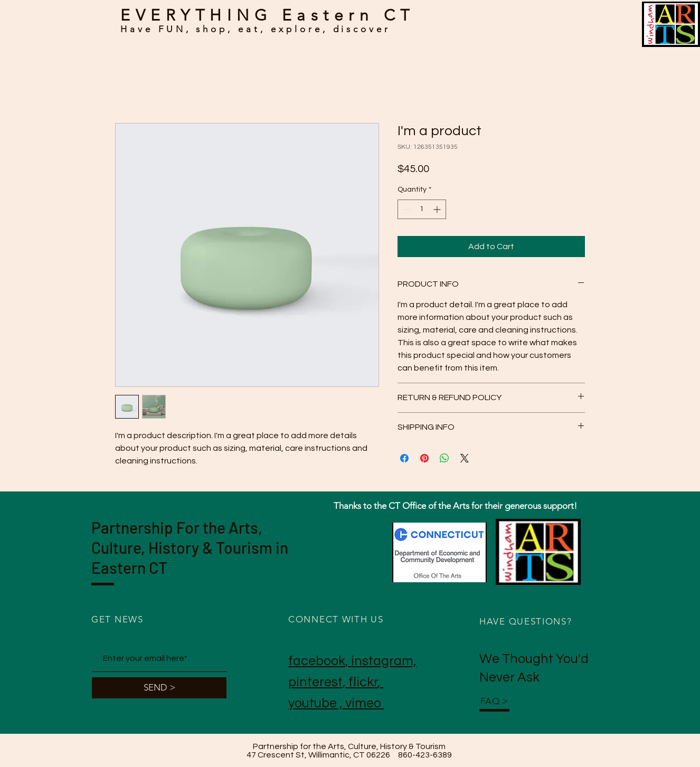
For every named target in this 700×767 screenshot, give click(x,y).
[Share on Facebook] (404, 458)
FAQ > (494, 701)
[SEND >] (159, 688)
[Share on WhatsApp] (444, 458)
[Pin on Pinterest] (424, 458)
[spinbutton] (422, 209)
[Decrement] (406, 209)
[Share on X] (465, 458)
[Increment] (438, 209)
